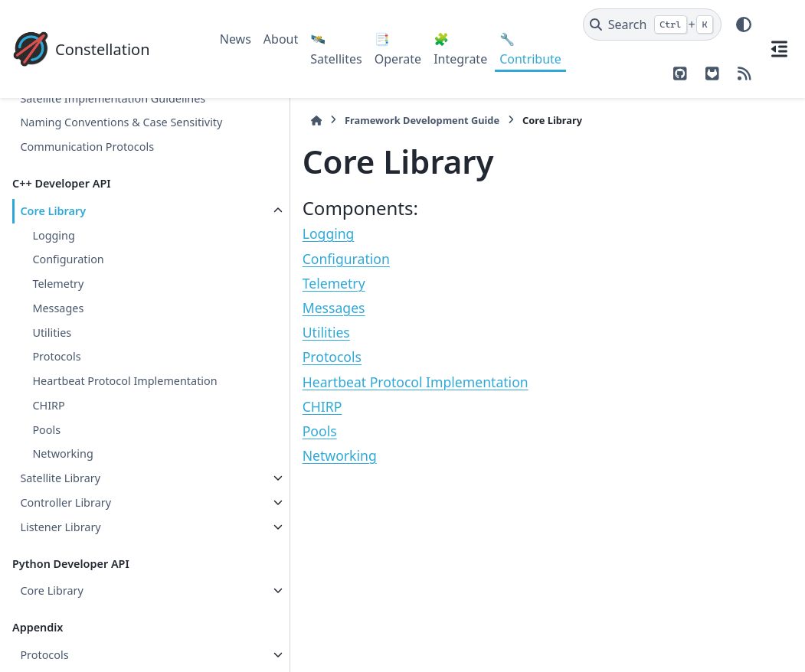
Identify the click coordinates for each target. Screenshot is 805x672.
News (236, 39)
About (281, 39)
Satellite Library (60, 522)
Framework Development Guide (333, 120)
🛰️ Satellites (336, 49)
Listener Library (60, 570)
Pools (46, 473)
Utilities (52, 357)
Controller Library (65, 545)
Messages (58, 333)
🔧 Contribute (530, 49)
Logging (53, 260)
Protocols (56, 382)
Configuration (68, 284)
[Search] (652, 24)
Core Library (53, 235)
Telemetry (58, 309)
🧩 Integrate (460, 49)
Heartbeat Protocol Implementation (81, 415)
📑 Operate (398, 49)
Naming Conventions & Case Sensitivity (93, 138)
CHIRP (48, 448)
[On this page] (779, 49)
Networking (62, 497)
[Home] (227, 121)
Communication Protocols (87, 172)
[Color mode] (744, 24)
